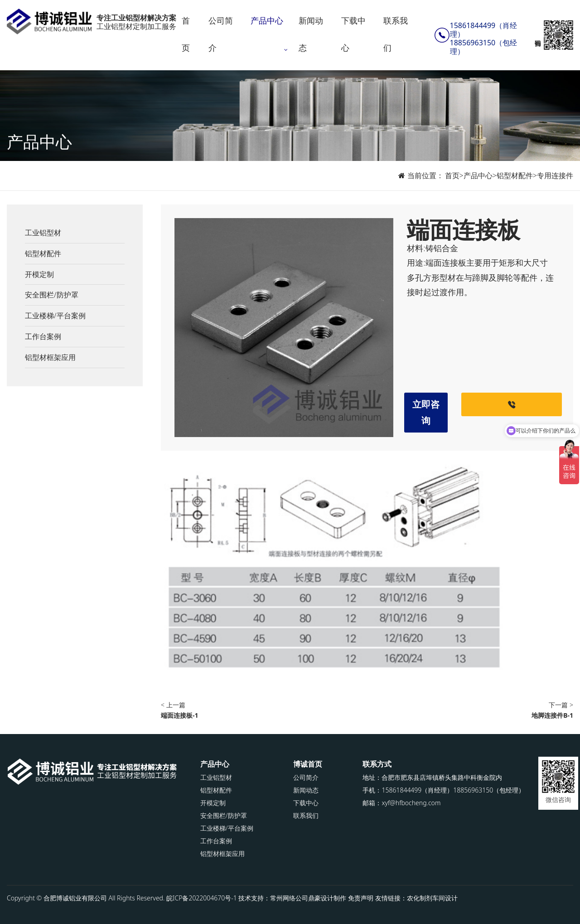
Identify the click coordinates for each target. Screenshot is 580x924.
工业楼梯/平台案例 (55, 316)
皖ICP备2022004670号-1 (202, 898)
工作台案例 (43, 336)
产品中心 (268, 20)
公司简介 (222, 34)
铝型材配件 (515, 175)
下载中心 (354, 34)
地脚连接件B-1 (552, 715)
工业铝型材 (43, 233)
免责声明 (361, 898)
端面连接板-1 (180, 715)
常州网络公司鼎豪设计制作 (308, 898)
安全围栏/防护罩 (52, 295)
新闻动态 (312, 34)
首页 (187, 34)
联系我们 (396, 34)
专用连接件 (555, 175)
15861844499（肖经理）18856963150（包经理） (484, 39)
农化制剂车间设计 (432, 898)
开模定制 (39, 274)
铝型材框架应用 (50, 357)
